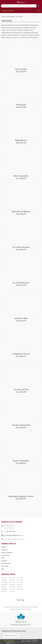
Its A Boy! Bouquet (21, 247)
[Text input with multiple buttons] (21, 6)
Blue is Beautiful (21, 176)
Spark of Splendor (21, 461)
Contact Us (5, 550)
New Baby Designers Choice (21, 496)
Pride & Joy (21, 105)
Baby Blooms (21, 140)
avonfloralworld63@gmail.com (14, 535)
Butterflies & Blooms (21, 211)
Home (3, 17)
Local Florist (5, 566)
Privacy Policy (5, 555)
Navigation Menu (8, 11)
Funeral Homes (6, 563)
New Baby (20, 17)
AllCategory (11, 17)
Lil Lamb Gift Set (21, 389)
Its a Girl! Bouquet (21, 283)
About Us (4, 547)
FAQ (3, 558)
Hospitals (4, 561)
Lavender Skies (21, 318)
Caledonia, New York (11, 635)
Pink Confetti (21, 69)
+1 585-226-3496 (10, 531)
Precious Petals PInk (21, 425)
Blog (3, 569)
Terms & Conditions (7, 553)
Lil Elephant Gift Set (21, 354)
